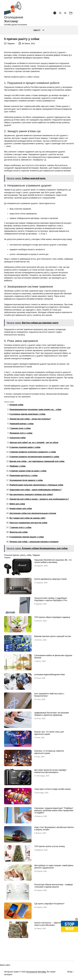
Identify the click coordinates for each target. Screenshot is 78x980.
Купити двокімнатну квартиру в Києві (50, 579)
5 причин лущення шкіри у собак (25, 447)
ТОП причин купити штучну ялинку (50, 846)
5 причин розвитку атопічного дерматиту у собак (33, 452)
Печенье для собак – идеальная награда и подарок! (34, 542)
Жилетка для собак (19, 532)
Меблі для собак (17, 504)
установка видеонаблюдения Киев (49, 674)
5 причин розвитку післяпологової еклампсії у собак (34, 457)
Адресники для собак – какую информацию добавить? (36, 490)
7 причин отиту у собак (20, 527)
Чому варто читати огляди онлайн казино (53, 789)
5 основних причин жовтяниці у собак (27, 414)
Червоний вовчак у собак (22, 424)
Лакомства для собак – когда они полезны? (30, 419)
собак (29, 555)
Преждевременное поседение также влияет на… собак (35, 409)
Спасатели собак (18, 438)
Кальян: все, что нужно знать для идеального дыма (49, 733)
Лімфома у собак (18, 466)
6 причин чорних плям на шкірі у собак (28, 471)
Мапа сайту (5, 965)
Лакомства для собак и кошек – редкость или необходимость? (39, 499)
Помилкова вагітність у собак (23, 475)
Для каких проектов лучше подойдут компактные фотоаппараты (50, 771)
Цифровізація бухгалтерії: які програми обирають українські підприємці (52, 714)
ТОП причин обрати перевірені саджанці (52, 617)
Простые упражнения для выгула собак (28, 523)
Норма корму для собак (21, 508)
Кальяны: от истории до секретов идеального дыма (49, 752)
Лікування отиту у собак (21, 433)
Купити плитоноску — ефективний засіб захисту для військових (52, 924)
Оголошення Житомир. (36, 972)
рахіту (23, 555)
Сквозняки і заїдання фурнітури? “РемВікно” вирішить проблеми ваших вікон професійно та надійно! (54, 810)
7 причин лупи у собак (20, 428)
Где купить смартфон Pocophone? (49, 904)
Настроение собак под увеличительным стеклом (33, 513)
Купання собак (16, 405)
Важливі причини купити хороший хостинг (53, 636)
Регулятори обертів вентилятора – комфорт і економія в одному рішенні (54, 886)
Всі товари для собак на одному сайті (27, 518)
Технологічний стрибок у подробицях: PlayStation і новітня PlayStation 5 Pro (51, 599)
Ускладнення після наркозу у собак (26, 480)
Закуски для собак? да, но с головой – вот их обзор (34, 442)
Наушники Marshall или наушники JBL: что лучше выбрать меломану (53, 561)
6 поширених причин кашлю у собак (27, 537)
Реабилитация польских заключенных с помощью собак (36, 485)
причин (16, 555)
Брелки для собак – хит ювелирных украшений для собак (37, 461)
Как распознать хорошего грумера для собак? (31, 494)
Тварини (11, 44)
